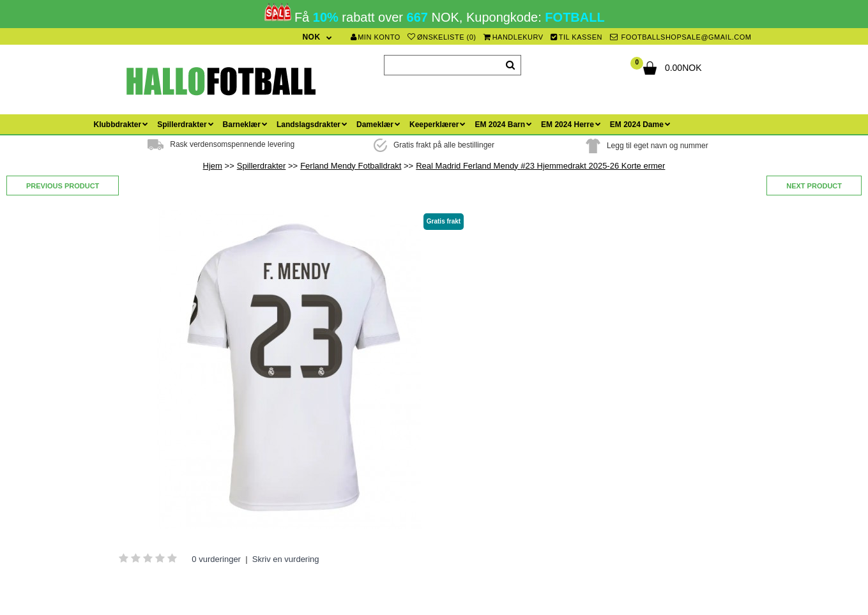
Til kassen (576, 37)
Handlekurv (514, 37)
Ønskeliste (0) (442, 37)
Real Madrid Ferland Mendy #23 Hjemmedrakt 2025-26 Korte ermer (540, 166)
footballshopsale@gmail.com (681, 37)
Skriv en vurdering (286, 559)
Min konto (376, 37)
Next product (814, 186)
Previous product (63, 186)
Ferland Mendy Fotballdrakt (351, 166)
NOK (311, 37)
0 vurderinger (216, 559)
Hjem (213, 166)
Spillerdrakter (262, 166)
